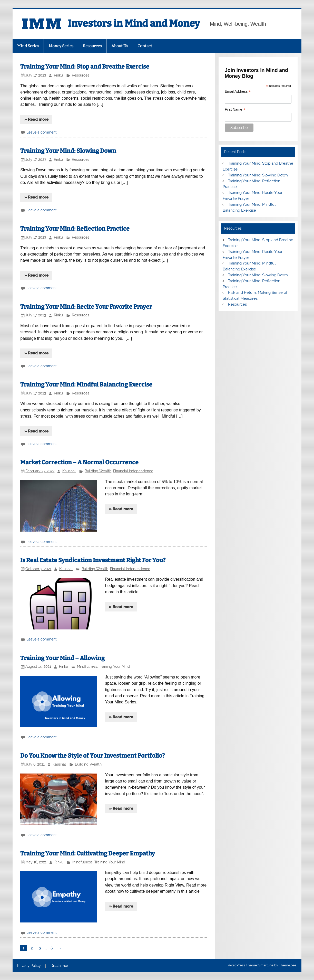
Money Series (61, 46)
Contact (145, 46)
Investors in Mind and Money (134, 23)
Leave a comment (42, 132)
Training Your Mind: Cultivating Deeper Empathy (88, 854)
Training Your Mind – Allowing (62, 658)
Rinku (58, 75)
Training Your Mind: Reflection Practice (75, 229)
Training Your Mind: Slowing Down (68, 151)
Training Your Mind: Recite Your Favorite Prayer (86, 307)
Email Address (238, 92)
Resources (92, 46)
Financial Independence (133, 471)
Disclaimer (59, 966)
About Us (120, 46)
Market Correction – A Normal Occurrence (79, 462)
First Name (235, 110)
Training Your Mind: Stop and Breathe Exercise (85, 67)
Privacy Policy (29, 966)
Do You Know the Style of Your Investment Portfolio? (92, 756)
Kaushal (69, 471)
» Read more (36, 119)
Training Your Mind (114, 666)
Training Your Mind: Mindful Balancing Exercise (86, 385)
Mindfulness (87, 666)
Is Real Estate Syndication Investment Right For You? (93, 560)
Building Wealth (98, 471)
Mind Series (28, 46)
